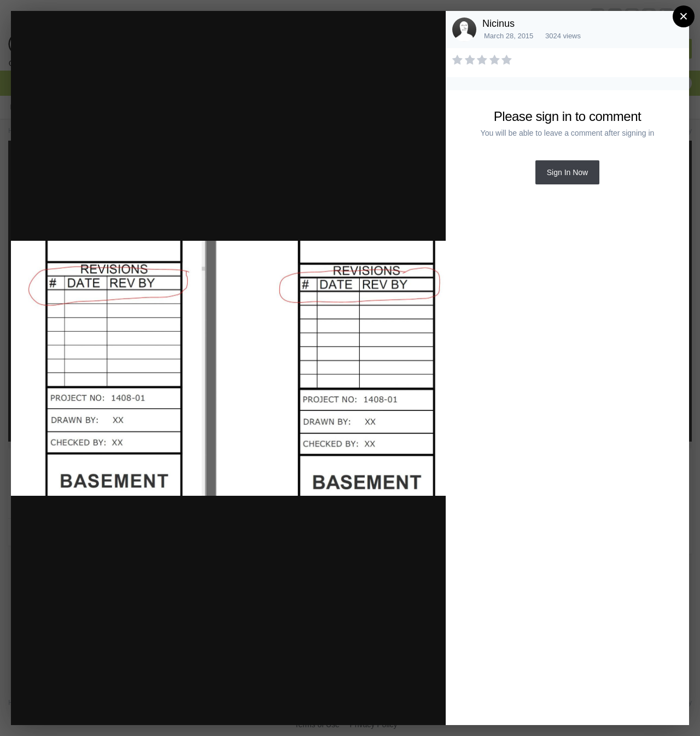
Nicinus (498, 24)
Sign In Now (567, 172)
